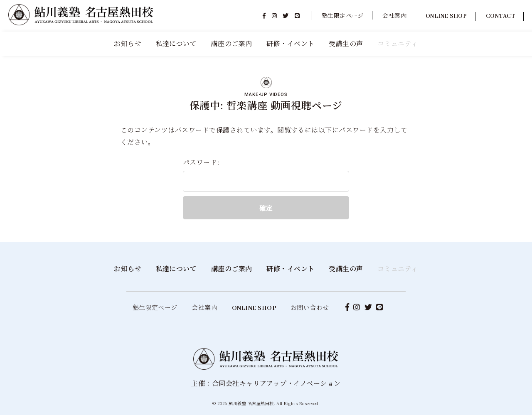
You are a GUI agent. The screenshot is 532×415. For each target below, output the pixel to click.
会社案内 (394, 15)
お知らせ (128, 43)
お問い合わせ (310, 307)
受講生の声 (346, 43)
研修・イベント (290, 43)
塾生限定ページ (343, 15)
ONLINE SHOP (446, 16)
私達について (176, 43)
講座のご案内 (232, 43)
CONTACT (500, 16)
